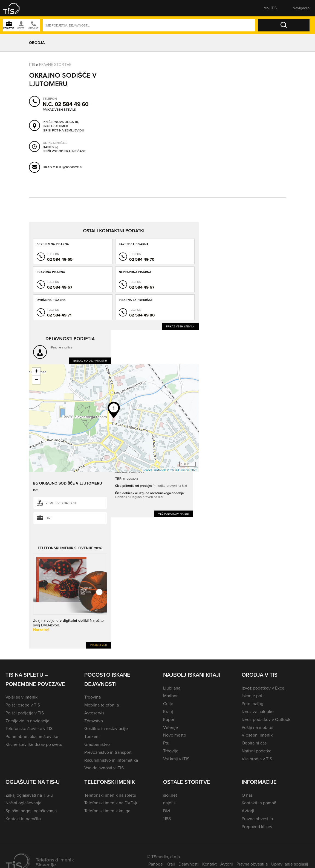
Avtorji (248, 811)
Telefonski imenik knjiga (107, 811)
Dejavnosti (189, 864)
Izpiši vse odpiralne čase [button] (64, 151)
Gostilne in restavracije (106, 728)
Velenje (170, 727)
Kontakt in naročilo (23, 819)
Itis (32, 65)
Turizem (92, 736)
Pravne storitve (55, 65)
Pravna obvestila (257, 819)
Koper (169, 719)
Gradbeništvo (97, 744)
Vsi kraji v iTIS (176, 759)
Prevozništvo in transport (108, 752)
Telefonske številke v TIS (29, 728)
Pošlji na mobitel (257, 727)
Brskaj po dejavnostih (90, 361)
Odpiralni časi (255, 743)
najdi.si (170, 803)
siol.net (170, 795)
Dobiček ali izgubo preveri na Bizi (139, 497)
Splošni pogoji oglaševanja (31, 811)
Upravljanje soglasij (290, 864)
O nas (247, 795)
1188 (167, 819)
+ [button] (36, 372)
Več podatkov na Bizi (174, 514)
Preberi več (99, 645)
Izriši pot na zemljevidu (63, 131)
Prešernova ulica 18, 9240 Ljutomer (61, 124)
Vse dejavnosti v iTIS (104, 768)
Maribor (170, 696)
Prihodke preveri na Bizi (170, 486)
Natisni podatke (257, 751)
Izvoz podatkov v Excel (264, 688)
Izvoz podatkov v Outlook (266, 719)
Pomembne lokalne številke (32, 736)
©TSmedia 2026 (186, 470)
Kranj (168, 712)
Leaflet (147, 470)
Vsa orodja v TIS (257, 759)
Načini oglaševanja (23, 803)
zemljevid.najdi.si (61, 503)
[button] (15, 8)
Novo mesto (175, 735)
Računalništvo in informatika (111, 760)
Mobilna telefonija (102, 705)
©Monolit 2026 (164, 470)
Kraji (171, 864)
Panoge (156, 864)
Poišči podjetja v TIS (25, 713)
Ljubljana (172, 688)
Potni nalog (252, 704)
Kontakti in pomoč (259, 803)
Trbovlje (171, 751)
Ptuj (167, 743)
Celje (168, 704)
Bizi (49, 518)
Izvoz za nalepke (258, 712)
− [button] (36, 380)
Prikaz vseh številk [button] (59, 110)
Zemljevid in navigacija (27, 721)
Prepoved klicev (257, 827)
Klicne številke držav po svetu (34, 744)
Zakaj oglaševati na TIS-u (29, 795)
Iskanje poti (253, 696)
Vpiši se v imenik (21, 697)
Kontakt (209, 864)
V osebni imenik (257, 735)
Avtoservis (94, 713)
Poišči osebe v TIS (23, 705)
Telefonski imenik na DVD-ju (111, 803)
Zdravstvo (94, 721)
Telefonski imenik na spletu (110, 795)
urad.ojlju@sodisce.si (63, 167)
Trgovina (93, 697)
